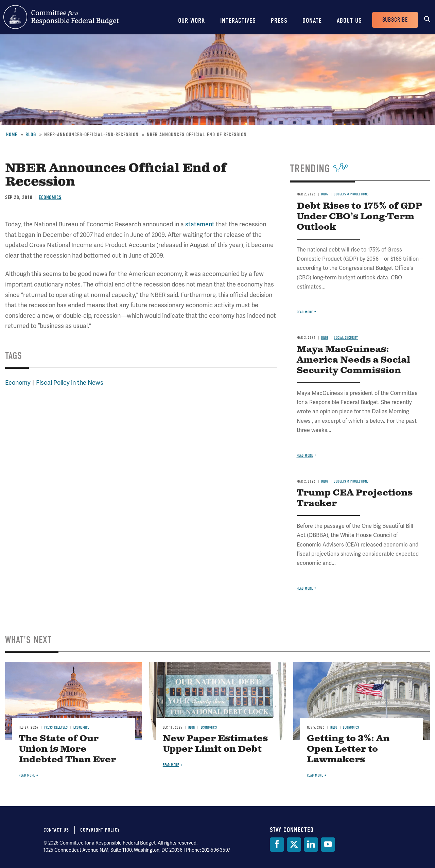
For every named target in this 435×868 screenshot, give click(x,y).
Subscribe (395, 20)
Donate (312, 21)
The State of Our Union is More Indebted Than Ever (67, 749)
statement (200, 224)
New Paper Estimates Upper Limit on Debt (215, 744)
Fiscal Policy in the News (70, 383)
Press (279, 21)
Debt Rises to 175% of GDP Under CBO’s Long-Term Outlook (359, 217)
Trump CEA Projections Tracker (355, 498)
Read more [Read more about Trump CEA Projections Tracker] (305, 588)
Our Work (192, 21)
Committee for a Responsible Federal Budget (61, 17)
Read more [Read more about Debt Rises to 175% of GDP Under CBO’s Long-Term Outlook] (305, 312)
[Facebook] (277, 845)
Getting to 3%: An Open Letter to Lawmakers (348, 749)
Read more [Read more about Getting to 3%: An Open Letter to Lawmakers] (315, 775)
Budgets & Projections (351, 194)
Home (12, 135)
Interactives (238, 21)
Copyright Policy (100, 830)
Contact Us (56, 830)
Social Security (346, 338)
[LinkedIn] (311, 845)
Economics (50, 197)
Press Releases (56, 727)
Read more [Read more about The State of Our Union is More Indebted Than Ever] (27, 775)
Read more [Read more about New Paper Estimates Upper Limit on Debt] (171, 765)
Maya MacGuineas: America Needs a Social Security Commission (353, 360)
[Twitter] (294, 845)
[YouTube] (328, 845)
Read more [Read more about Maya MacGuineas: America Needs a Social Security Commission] (305, 456)
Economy (18, 383)
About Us (349, 21)
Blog (31, 135)
